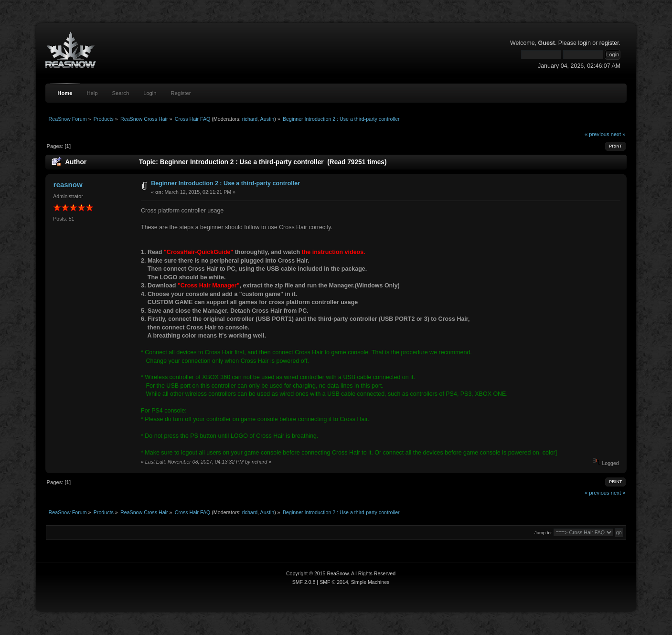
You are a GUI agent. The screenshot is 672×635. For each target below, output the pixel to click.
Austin (267, 119)
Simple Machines (370, 582)
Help (92, 93)
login (584, 43)
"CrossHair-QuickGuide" (199, 252)
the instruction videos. (334, 252)
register (609, 43)
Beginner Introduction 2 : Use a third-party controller (225, 183)
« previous (597, 134)
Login (150, 93)
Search (121, 93)
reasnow (68, 185)
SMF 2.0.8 (304, 582)
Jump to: (543, 533)
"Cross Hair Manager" (209, 286)
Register (181, 93)
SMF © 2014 (334, 582)
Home (65, 93)
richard (250, 119)
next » (618, 134)
